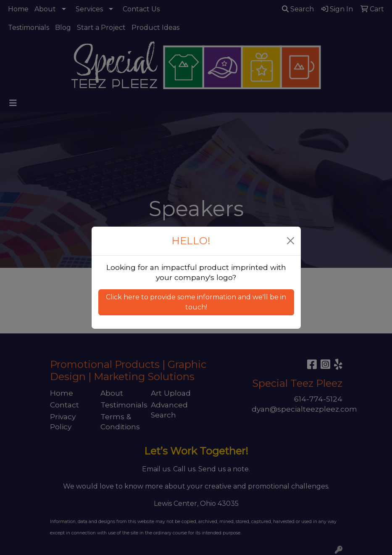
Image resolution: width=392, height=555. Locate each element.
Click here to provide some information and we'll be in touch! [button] (196, 302)
